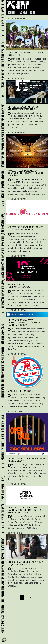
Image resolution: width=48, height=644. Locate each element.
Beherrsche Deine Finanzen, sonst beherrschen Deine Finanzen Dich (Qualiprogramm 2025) (2, 266)
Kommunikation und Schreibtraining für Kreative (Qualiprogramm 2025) (2, 366)
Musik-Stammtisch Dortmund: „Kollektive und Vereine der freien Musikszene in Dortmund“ (2, 591)
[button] (4, 640)
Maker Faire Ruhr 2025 (21, 391)
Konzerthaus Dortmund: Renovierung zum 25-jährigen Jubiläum (25, 173)
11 (40, 597)
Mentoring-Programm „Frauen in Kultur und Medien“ (26, 229)
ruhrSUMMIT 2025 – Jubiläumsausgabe (19, 286)
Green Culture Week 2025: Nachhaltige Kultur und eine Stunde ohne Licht (25, 510)
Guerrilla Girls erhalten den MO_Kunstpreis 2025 (26, 563)
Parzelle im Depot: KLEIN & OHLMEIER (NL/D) (2, 505)
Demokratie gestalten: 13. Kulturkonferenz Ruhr (23, 108)
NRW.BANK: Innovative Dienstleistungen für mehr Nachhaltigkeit (24, 323)
